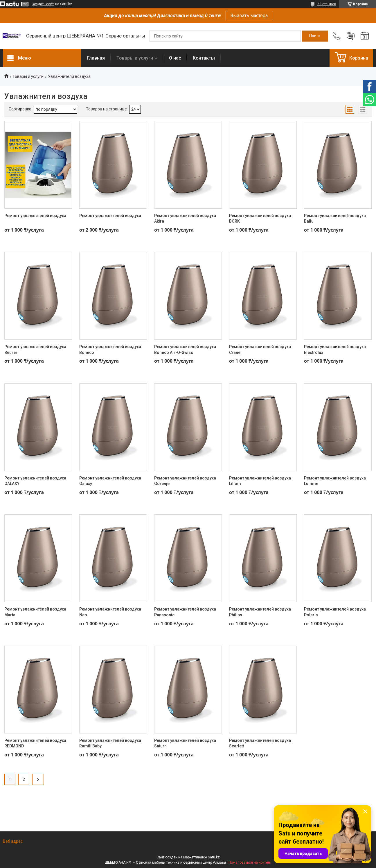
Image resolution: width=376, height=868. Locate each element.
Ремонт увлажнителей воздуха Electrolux (335, 350)
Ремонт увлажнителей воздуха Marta (35, 612)
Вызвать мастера (249, 16)
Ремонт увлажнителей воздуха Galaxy (110, 481)
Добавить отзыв (351, 36)
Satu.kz (214, 857)
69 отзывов (327, 4)
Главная (96, 58)
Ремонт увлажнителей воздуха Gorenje (185, 481)
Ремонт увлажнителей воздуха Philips (260, 612)
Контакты (204, 58)
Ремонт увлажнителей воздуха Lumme (335, 481)
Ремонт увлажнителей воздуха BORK (260, 219)
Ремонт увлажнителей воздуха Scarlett (260, 743)
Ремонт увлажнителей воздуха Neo (110, 612)
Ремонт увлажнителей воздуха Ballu (335, 219)
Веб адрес (13, 841)
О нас (175, 58)
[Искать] (315, 36)
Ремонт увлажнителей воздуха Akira (185, 219)
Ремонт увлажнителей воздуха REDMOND (35, 743)
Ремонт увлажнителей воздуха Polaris (335, 612)
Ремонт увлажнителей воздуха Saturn (185, 743)
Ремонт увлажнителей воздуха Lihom (260, 481)
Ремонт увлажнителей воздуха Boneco (110, 350)
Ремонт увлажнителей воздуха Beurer (35, 350)
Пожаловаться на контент (250, 862)
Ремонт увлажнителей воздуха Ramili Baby (110, 743)
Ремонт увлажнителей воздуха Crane (260, 350)
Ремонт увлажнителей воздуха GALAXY (35, 481)
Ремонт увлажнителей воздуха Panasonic (185, 612)
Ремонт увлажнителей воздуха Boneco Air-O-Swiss (185, 350)
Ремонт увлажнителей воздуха (35, 216)
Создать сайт (43, 4)
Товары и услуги (135, 58)
